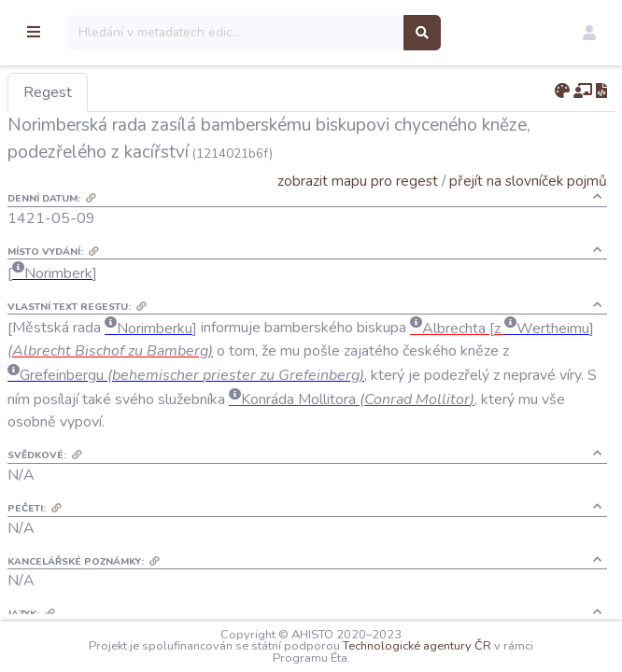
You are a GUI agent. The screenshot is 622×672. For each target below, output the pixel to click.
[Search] (333, 33)
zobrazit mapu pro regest (358, 181)
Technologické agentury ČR (466, 646)
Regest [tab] (145, 92)
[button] (589, 33)
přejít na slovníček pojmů (528, 181)
